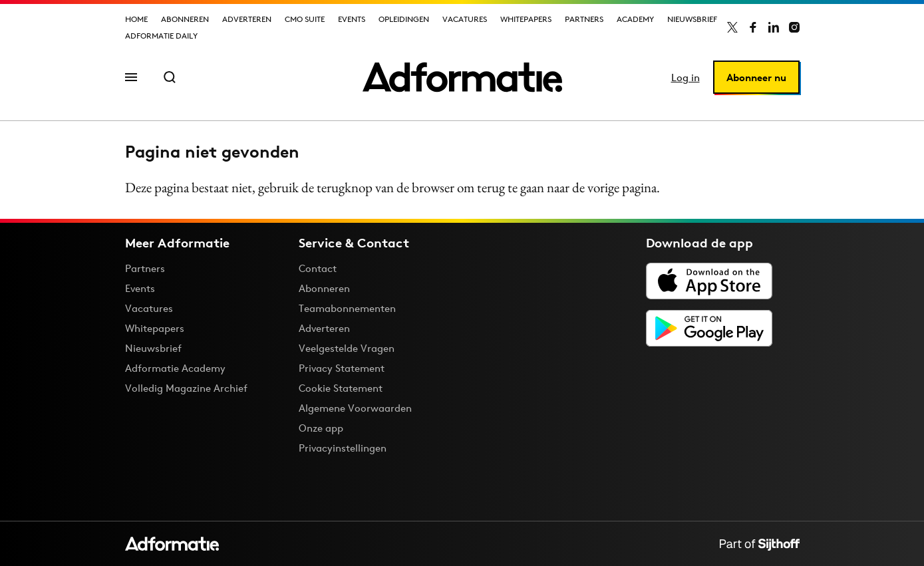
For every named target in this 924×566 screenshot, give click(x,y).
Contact (318, 268)
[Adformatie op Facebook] (753, 27)
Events (352, 19)
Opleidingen (404, 19)
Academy (635, 19)
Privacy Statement (342, 368)
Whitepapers (526, 19)
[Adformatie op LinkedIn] (774, 27)
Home (136, 19)
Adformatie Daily (161, 36)
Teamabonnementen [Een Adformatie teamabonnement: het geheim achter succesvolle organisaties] (347, 308)
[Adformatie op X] (732, 27)
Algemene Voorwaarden (355, 408)
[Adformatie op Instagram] (794, 27)
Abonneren (185, 19)
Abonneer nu (756, 77)
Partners (584, 19)
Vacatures (465, 19)
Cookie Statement (341, 388)
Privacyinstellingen (343, 448)
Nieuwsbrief (692, 19)
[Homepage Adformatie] (462, 77)
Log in (686, 77)
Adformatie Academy (175, 368)
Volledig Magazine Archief (186, 388)
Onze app (321, 428)
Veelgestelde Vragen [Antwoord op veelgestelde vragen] (347, 348)
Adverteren (247, 19)
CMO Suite (305, 19)
